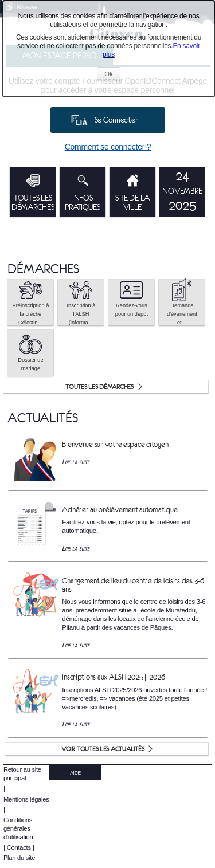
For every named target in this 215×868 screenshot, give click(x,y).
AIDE (75, 773)
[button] (30, 303)
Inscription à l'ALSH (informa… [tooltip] (81, 303)
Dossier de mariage (30, 352)
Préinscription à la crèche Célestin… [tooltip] (30, 303)
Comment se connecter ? (108, 147)
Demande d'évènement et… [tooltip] (182, 303)
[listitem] (182, 192)
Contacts (19, 847)
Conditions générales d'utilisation (18, 828)
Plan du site (19, 858)
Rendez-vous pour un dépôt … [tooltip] (132, 303)
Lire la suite (76, 462)
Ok (112, 75)
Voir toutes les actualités (103, 749)
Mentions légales (26, 799)
